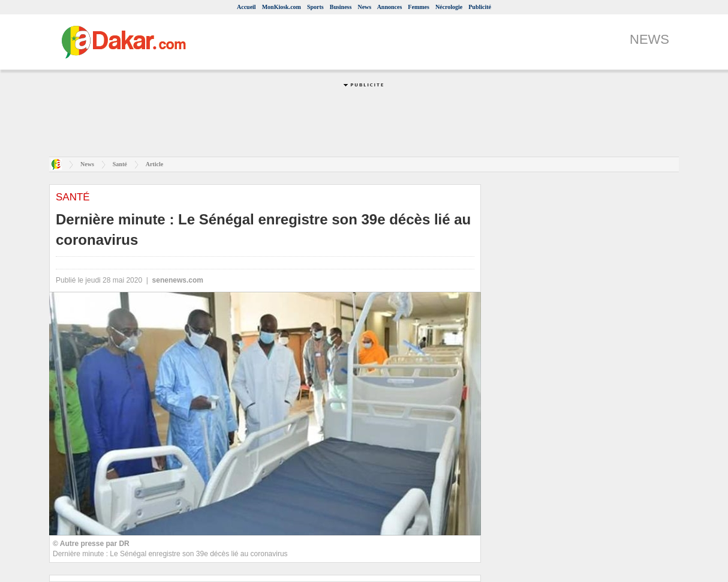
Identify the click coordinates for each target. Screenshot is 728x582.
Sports (315, 7)
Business (341, 7)
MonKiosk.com (282, 7)
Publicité (480, 7)
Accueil (246, 7)
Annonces (390, 7)
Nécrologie (449, 7)
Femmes (419, 7)
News (364, 7)
